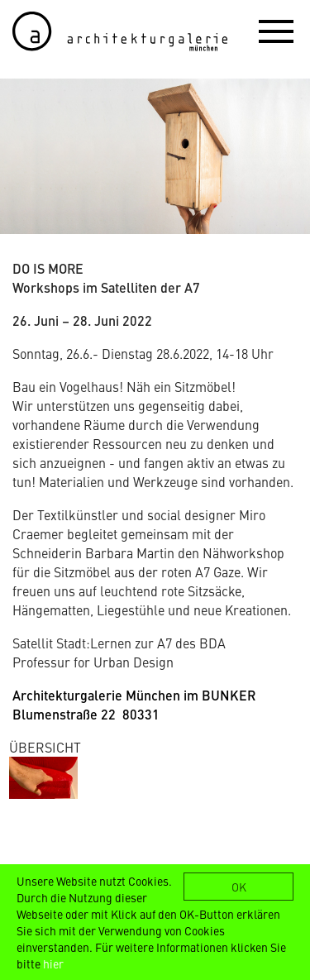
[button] (276, 31)
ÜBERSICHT (45, 747)
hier (53, 963)
